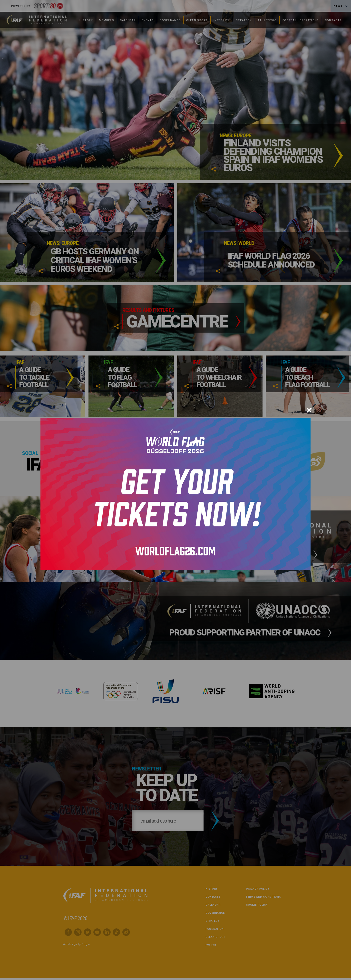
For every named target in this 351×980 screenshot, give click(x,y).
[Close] (309, 410)
